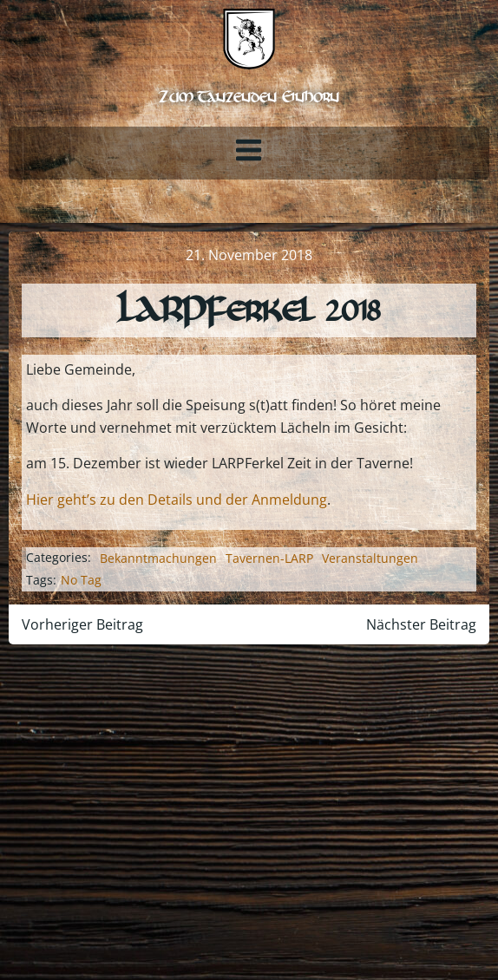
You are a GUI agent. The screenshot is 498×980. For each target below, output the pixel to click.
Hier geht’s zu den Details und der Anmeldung (177, 500)
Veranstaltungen (370, 558)
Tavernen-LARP (269, 558)
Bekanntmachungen (158, 558)
